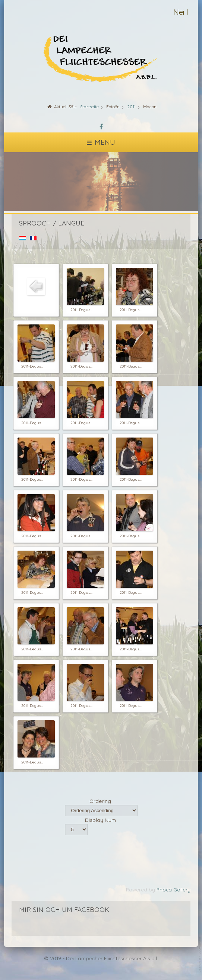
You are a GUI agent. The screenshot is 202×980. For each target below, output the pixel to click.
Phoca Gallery (173, 889)
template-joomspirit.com (200, 955)
